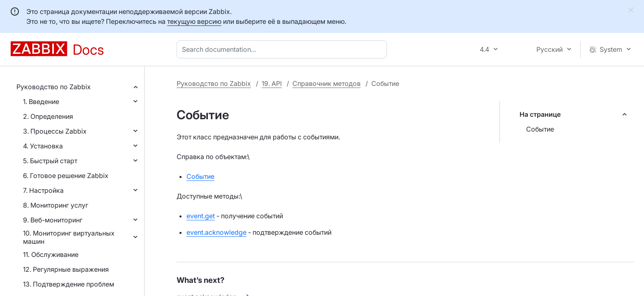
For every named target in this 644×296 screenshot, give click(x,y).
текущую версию (194, 21)
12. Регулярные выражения (66, 269)
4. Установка (43, 146)
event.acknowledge (216, 232)
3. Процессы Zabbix (55, 131)
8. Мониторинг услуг (56, 205)
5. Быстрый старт (50, 161)
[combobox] (283, 49)
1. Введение (41, 102)
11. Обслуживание (51, 254)
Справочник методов (327, 83)
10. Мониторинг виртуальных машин (69, 237)
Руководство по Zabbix (54, 87)
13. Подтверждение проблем (69, 284)
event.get (201, 216)
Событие (540, 129)
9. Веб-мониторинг (53, 220)
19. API (272, 83)
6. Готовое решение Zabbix (66, 176)
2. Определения (48, 116)
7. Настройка (43, 190)
